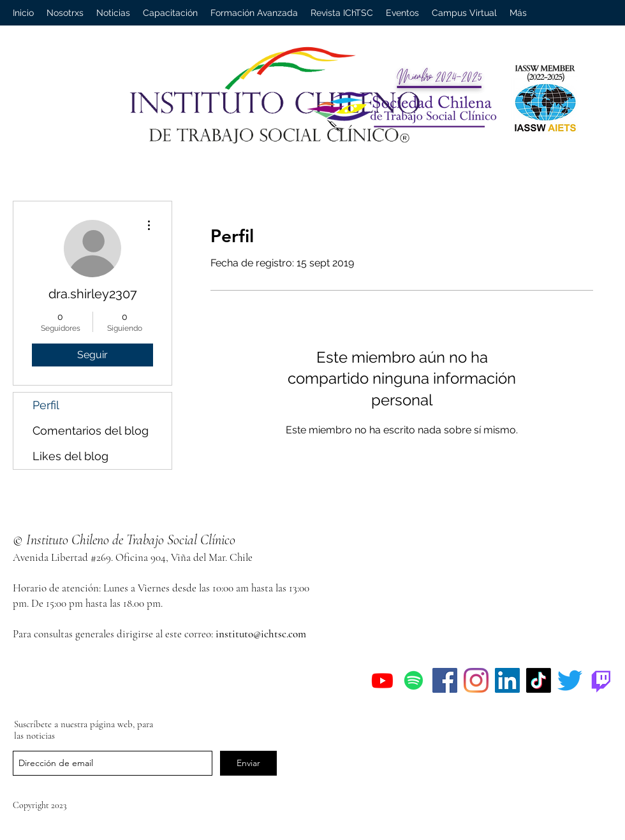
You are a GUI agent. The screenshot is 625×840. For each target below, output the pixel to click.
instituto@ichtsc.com (261, 634)
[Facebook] (445, 680)
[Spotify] (414, 680)
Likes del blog (70, 456)
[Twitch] (601, 680)
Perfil (46, 405)
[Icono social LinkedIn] (507, 680)
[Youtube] (382, 680)
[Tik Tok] (539, 680)
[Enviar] (248, 763)
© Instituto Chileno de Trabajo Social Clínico (124, 540)
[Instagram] (476, 680)
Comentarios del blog (91, 431)
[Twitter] (570, 680)
